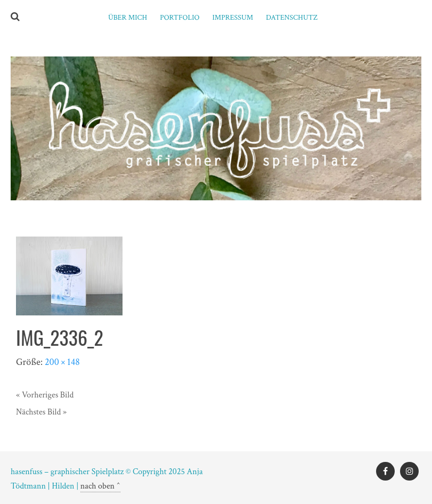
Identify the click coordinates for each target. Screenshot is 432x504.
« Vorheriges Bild (45, 395)
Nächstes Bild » (41, 412)
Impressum (233, 18)
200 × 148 (62, 362)
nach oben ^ (100, 486)
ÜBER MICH (128, 18)
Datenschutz (292, 18)
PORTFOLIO (180, 18)
